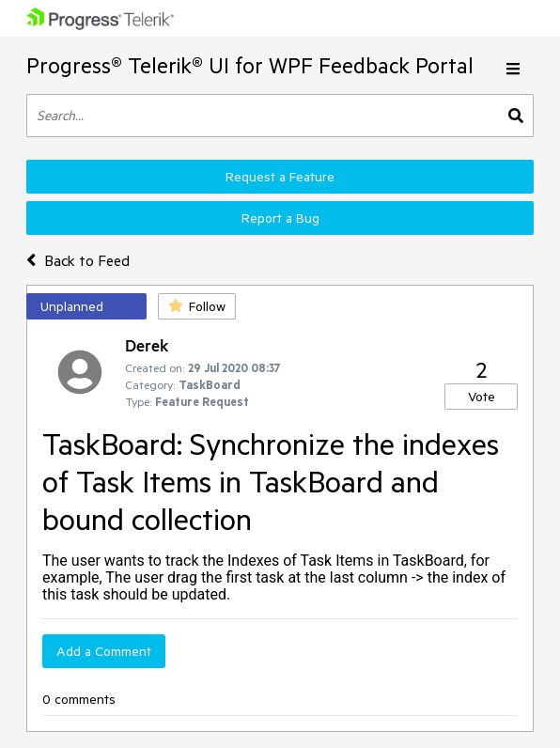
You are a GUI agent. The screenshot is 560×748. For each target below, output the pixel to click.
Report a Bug (280, 218)
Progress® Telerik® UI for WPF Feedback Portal (250, 65)
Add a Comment (104, 651)
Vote (482, 397)
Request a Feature (280, 177)
